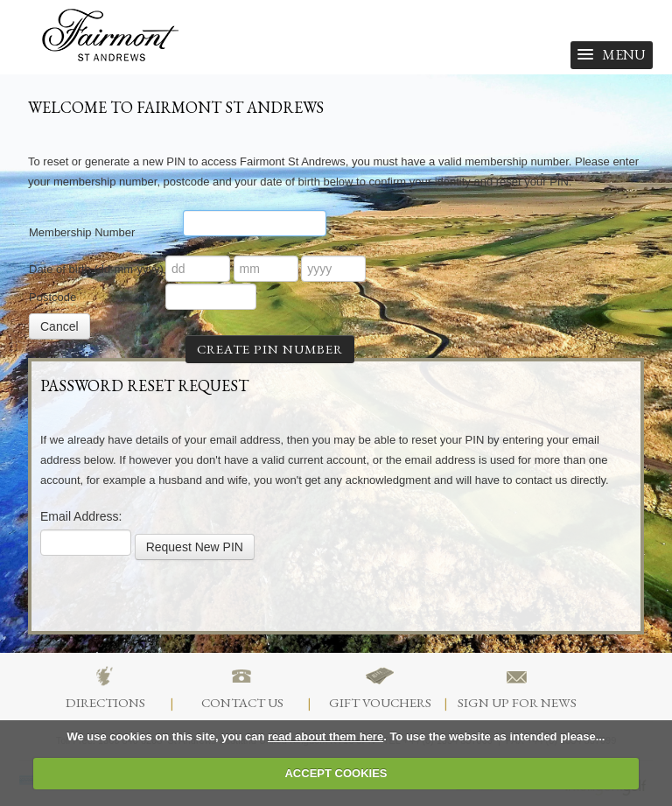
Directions (105, 686)
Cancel (59, 326)
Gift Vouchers (380, 686)
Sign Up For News (517, 686)
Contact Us (242, 686)
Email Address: (81, 516)
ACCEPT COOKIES (336, 773)
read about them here (325, 736)
